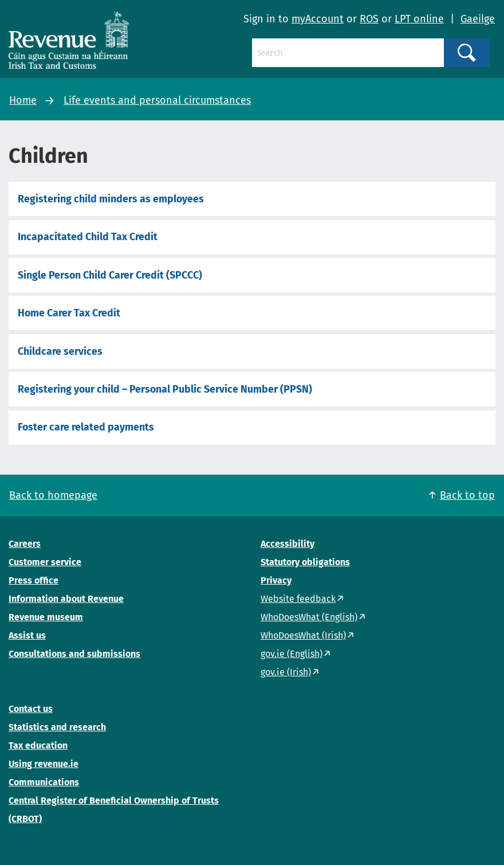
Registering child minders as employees (111, 199)
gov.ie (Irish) (286, 672)
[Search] (348, 53)
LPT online (419, 19)
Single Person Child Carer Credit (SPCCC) (110, 275)
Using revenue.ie (44, 764)
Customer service (45, 562)
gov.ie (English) (292, 654)
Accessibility (288, 544)
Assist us (27, 635)
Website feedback (298, 599)
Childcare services (60, 351)
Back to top (467, 495)
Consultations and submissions (74, 654)
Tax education (38, 745)
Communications (44, 782)
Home (23, 100)
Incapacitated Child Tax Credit (88, 237)
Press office (34, 580)
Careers (25, 544)
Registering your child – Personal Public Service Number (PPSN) (165, 389)
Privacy (276, 580)
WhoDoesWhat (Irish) (303, 635)
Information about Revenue (66, 599)
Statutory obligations (305, 562)
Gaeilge (478, 19)
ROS (369, 19)
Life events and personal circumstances (157, 100)
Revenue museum (46, 617)
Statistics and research (57, 727)
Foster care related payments (86, 427)
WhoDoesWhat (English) (309, 617)
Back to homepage (53, 495)
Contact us (31, 709)
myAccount (318, 19)
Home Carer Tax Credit (69, 313)
